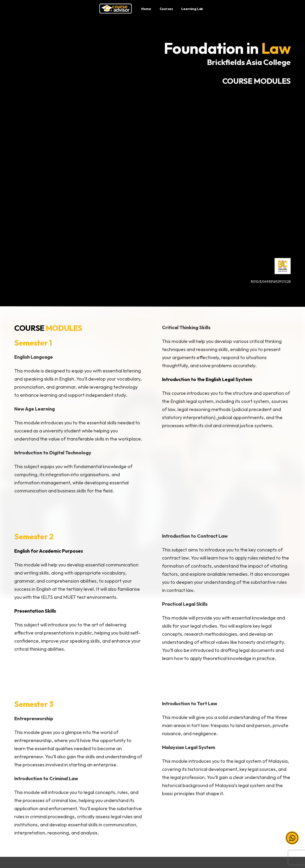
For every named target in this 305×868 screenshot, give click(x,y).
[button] (292, 840)
